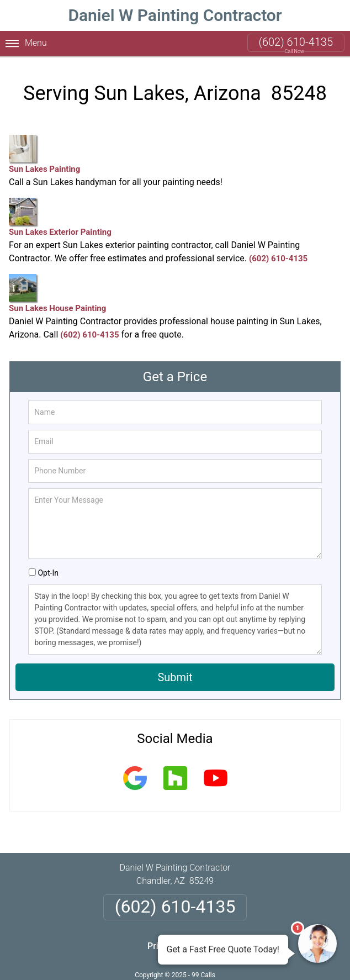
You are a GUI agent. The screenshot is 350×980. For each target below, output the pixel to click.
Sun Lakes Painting (44, 154)
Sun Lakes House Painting (57, 294)
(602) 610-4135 (296, 42)
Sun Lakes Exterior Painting (60, 217)
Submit (175, 677)
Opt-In (48, 573)
